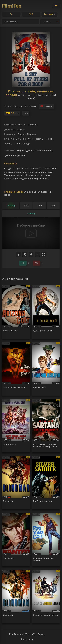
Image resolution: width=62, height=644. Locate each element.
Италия (21, 129)
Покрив (48, 139)
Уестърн (33, 125)
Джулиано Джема (15, 155)
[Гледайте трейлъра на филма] (47, 106)
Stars (31, 139)
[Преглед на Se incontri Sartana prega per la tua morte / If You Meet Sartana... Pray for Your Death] (46, 426)
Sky (17, 139)
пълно (16, 144)
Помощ (42, 634)
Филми (22, 125)
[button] (11, 14)
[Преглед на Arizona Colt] (16, 312)
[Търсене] (21, 22)
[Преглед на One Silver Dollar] (46, 312)
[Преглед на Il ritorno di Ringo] (16, 369)
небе (8, 144)
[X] (25, 254)
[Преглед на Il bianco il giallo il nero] (46, 596)
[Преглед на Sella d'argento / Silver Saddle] (46, 483)
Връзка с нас (27, 639)
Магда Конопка (43, 151)
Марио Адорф (25, 151)
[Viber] (37, 254)
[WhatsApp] (43, 254)
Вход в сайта (50, 14)
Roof (39, 139)
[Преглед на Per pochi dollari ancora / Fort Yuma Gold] (46, 540)
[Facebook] (19, 254)
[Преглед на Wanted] (16, 540)
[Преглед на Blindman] (16, 596)
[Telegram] (31, 254)
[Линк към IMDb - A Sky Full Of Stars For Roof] (12, 113)
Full (24, 139)
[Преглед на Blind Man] (16, 483)
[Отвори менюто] (56, 6)
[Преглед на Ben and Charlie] (16, 426)
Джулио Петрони (27, 134)
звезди (26, 144)
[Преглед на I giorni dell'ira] (46, 369)
